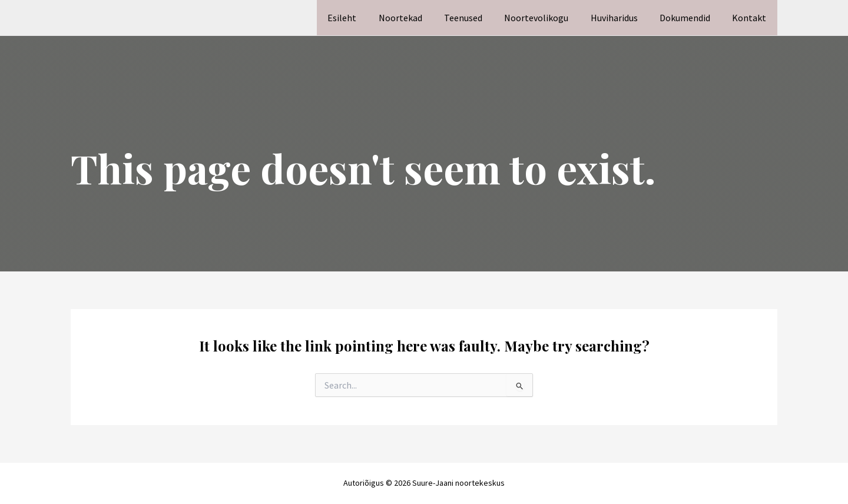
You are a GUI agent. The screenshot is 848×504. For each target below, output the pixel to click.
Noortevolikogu (547, 18)
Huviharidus (622, 18)
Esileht (362, 18)
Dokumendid (690, 18)
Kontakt (751, 18)
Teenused (477, 18)
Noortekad (418, 18)
